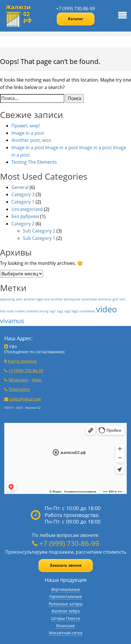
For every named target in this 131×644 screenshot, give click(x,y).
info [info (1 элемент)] (122, 299)
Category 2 (23, 224)
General (20, 187)
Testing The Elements (34, 162)
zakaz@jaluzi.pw (25, 399)
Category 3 (23, 194)
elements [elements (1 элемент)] (105, 299)
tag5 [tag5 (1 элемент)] (75, 311)
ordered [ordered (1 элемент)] (32, 311)
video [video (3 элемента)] (107, 309)
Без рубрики (25, 216)
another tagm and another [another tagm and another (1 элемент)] (43, 299)
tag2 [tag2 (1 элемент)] (60, 311)
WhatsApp (18, 380)
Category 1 (23, 202)
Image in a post (28, 133)
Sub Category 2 (39, 231)
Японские (65, 626)
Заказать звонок (66, 565)
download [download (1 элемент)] (89, 299)
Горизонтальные (66, 596)
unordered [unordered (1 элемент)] (87, 311)
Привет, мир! (26, 126)
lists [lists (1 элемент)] (3, 311)
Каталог (76, 19)
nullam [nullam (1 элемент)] (20, 311)
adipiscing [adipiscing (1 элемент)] (7, 299)
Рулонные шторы (66, 604)
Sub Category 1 (39, 238)
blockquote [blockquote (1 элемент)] (72, 299)
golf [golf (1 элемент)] (115, 299)
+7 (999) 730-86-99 (75, 9)
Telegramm (19, 389)
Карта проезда (21, 361)
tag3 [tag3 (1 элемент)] (67, 311)
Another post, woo (31, 140)
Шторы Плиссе (65, 618)
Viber (37, 380)
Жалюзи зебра (65, 611)
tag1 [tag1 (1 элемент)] (53, 311)
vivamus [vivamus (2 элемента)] (12, 321)
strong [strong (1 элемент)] (44, 311)
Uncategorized (27, 209)
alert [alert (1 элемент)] (19, 299)
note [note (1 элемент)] (10, 311)
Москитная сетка (66, 633)
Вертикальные (66, 589)
